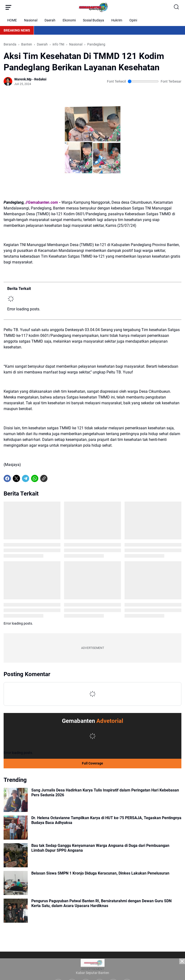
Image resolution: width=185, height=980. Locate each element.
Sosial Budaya (93, 20)
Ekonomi (69, 20)
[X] (16, 478)
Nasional (31, 20)
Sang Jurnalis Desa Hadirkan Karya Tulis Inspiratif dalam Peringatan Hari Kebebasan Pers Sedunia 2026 (105, 793)
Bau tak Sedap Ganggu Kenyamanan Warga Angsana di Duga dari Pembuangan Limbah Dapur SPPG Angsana (100, 848)
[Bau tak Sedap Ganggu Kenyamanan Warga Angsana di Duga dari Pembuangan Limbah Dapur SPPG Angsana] (16, 855)
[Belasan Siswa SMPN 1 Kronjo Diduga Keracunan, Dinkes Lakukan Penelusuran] (16, 883)
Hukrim (117, 20)
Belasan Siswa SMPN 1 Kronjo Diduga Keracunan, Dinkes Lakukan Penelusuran (100, 873)
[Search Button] (177, 7)
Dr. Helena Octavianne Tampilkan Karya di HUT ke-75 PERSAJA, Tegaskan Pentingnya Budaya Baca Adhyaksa (106, 820)
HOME (12, 20)
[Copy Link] (44, 478)
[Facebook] (7, 478)
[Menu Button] (8, 7)
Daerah (50, 20)
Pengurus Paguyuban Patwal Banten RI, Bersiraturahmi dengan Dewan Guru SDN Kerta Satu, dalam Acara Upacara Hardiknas (101, 903)
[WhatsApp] (35, 478)
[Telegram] (26, 478)
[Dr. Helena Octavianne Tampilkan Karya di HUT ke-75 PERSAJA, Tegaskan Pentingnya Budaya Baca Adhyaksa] (16, 828)
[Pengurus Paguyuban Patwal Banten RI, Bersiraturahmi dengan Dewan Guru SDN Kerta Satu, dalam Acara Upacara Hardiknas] (16, 911)
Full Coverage (92, 763)
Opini (133, 20)
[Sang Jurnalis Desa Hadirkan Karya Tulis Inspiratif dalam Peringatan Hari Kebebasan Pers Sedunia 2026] (16, 800)
